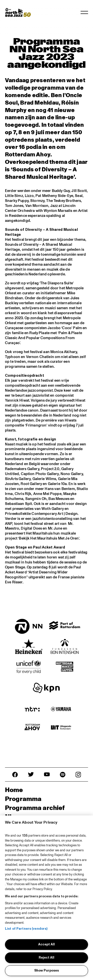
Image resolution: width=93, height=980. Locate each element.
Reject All (46, 958)
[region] (46, 898)
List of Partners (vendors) (26, 929)
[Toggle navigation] (84, 12)
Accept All (46, 944)
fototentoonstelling (56, 519)
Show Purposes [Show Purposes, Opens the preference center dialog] (46, 971)
